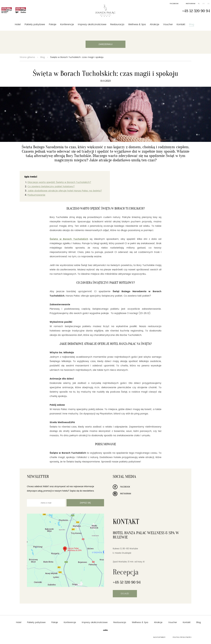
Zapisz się (85, 503)
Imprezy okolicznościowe (92, 24)
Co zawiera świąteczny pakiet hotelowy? (51, 187)
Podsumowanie (36, 195)
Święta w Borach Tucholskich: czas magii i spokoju (77, 57)
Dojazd (125, 594)
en (204, 4)
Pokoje (53, 24)
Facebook (174, 4)
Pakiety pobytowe (35, 24)
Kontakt (181, 24)
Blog (192, 24)
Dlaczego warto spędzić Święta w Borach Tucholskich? (59, 182)
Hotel (18, 24)
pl (199, 4)
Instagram (190, 4)
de (209, 4)
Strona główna (27, 57)
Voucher (168, 24)
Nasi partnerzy (159, 637)
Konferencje (67, 24)
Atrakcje (154, 24)
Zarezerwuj (105, 44)
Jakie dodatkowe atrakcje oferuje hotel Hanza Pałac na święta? (65, 191)
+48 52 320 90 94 (196, 11)
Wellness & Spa (137, 24)
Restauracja (117, 24)
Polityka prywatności (182, 637)
